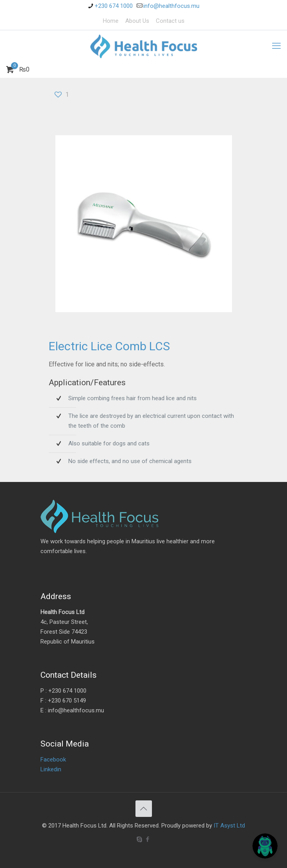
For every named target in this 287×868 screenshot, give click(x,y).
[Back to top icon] (144, 809)
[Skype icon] (140, 839)
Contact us (170, 21)
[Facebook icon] (148, 839)
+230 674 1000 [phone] (114, 6)
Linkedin (51, 769)
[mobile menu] (276, 46)
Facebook (53, 759)
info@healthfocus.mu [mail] (171, 6)
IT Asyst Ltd (229, 826)
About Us (137, 21)
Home (111, 21)
